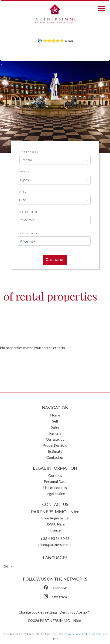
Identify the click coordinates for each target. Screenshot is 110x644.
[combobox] (55, 160)
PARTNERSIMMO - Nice (55, 512)
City (23, 192)
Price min (28, 212)
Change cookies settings (38, 612)
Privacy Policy (74, 634)
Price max (29, 233)
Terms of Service (98, 634)
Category (30, 152)
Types (24, 172)
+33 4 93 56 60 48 (55, 538)
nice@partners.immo (55, 544)
